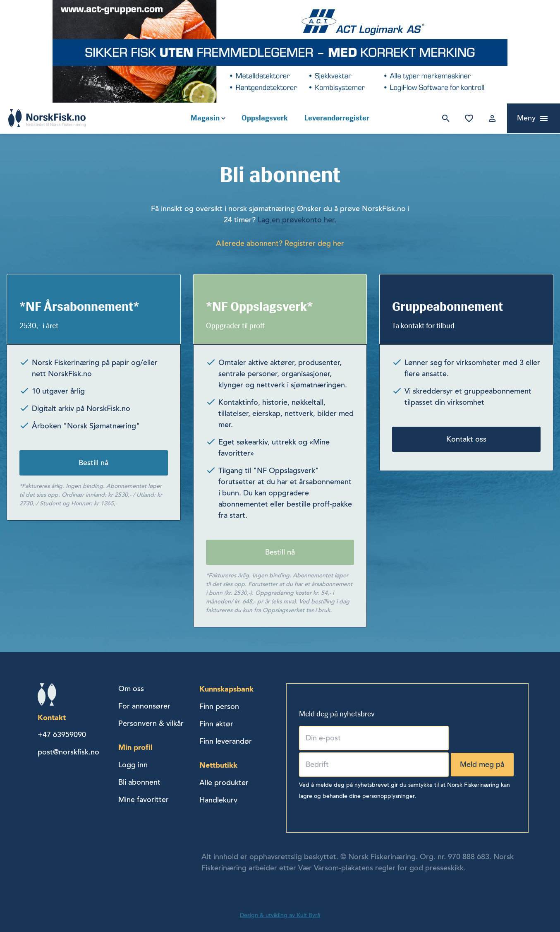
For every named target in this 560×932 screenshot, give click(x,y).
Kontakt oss (466, 439)
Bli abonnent (139, 782)
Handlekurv (218, 800)
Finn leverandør (226, 741)
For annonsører (144, 706)
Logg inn (491, 118)
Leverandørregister (337, 118)
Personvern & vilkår (151, 723)
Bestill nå (93, 463)
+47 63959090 (62, 735)
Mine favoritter (467, 118)
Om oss (131, 689)
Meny (526, 118)
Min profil (135, 747)
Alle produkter (224, 783)
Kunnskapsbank (226, 689)
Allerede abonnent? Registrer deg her (280, 243)
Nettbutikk (218, 765)
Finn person (219, 706)
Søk (444, 118)
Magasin (205, 118)
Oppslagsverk (265, 118)
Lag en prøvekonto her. (297, 220)
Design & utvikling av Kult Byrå (280, 915)
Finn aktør (216, 724)
